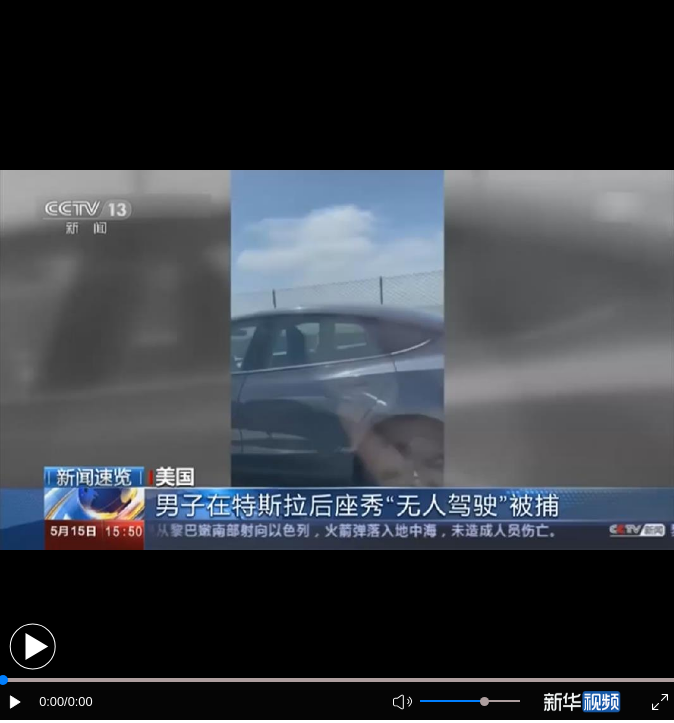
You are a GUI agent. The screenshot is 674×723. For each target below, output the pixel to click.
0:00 (51, 701)
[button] (32, 646)
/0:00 (78, 701)
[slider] (484, 701)
